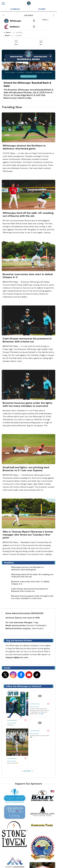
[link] (16, 43)
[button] (4, 15)
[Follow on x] (5, 675)
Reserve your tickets (14, 98)
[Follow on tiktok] (37, 675)
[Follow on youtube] (29, 675)
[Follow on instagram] (13, 675)
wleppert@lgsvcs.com (17, 657)
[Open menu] (4, 3)
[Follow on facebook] (21, 675)
